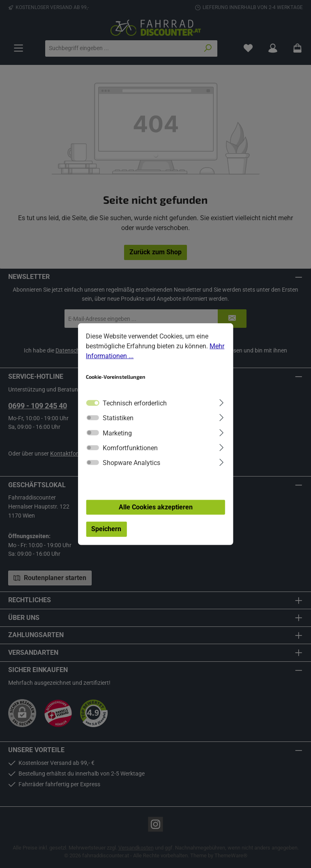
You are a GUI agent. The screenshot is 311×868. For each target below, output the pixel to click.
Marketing (117, 433)
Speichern (106, 529)
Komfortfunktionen (130, 448)
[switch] (92, 418)
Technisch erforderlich (135, 403)
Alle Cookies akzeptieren (156, 507)
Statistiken (118, 418)
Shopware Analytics (131, 463)
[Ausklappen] (221, 402)
